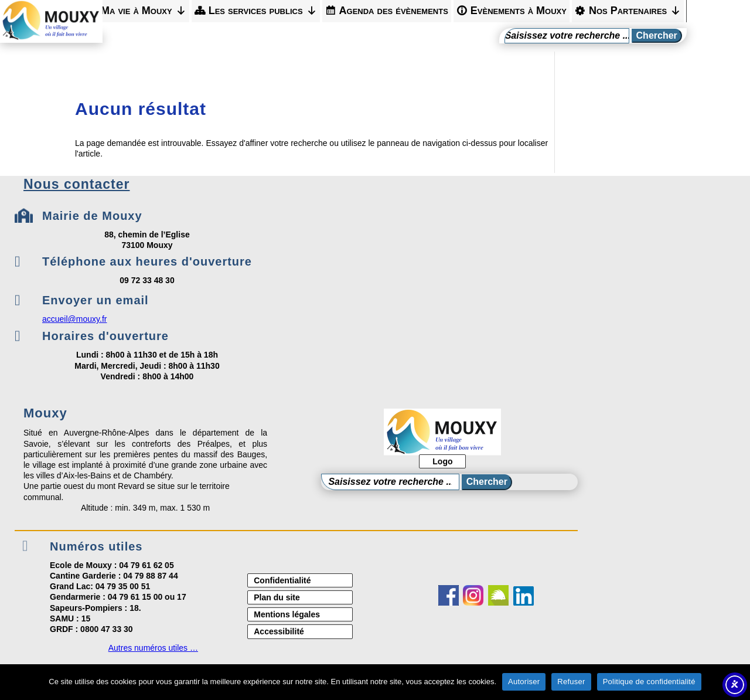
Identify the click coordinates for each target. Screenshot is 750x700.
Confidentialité (282, 580)
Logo (442, 461)
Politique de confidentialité (649, 682)
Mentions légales (287, 614)
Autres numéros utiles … (153, 648)
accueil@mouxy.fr (74, 319)
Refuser (571, 682)
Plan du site (277, 597)
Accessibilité (279, 631)
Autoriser (524, 682)
